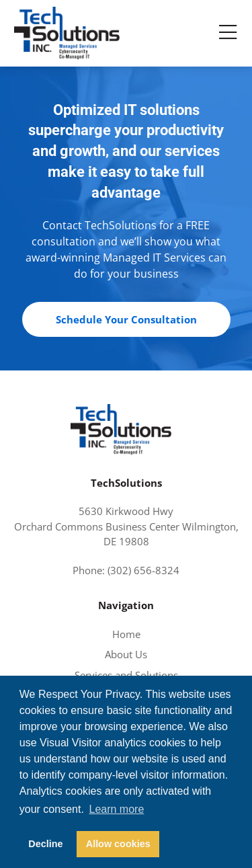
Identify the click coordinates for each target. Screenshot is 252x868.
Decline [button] (45, 844)
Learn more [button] (116, 809)
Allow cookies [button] (118, 844)
